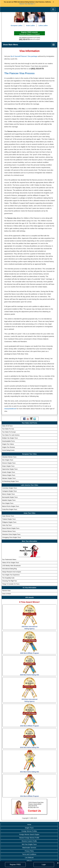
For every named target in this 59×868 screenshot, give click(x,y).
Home (29, 825)
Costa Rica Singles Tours (10, 509)
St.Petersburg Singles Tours (10, 481)
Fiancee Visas (6, 591)
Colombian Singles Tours (10, 488)
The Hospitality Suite (8, 578)
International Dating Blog (9, 569)
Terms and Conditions (29, 854)
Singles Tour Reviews (9, 447)
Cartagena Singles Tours (9, 491)
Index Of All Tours (7, 426)
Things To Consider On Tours (11, 584)
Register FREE (15, 865)
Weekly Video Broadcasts (11, 566)
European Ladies (17, 26)
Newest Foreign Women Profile (29, 838)
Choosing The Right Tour (10, 581)
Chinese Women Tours (9, 531)
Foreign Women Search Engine (29, 835)
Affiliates (29, 861)
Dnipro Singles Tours (8, 466)
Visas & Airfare (7, 594)
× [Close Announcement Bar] (53, 2)
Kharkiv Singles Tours (9, 472)
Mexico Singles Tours (8, 494)
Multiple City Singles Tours (10, 438)
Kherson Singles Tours (9, 463)
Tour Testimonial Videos (9, 560)
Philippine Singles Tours (9, 522)
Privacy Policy (29, 851)
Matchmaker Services (29, 848)
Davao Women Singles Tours (11, 528)
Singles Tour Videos (8, 444)
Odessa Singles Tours (9, 475)
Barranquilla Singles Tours (10, 497)
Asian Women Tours (8, 516)
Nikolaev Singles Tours (9, 478)
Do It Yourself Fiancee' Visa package (24, 56)
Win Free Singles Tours (29, 844)
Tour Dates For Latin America (11, 435)
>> (27, 4)
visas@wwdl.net (10, 409)
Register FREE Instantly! (29, 33)
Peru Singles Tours (8, 503)
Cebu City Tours (7, 525)
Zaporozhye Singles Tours (10, 469)
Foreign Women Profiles (29, 831)
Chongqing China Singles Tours (12, 537)
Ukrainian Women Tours (9, 457)
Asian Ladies (30, 26)
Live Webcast (29, 858)
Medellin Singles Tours (9, 500)
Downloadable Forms (8, 441)
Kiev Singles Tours (8, 460)
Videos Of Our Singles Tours (11, 563)
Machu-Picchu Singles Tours (11, 506)
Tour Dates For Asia (8, 429)
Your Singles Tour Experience (11, 575)
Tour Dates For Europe (9, 432)
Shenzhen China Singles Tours (11, 534)
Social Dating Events (8, 450)
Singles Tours (29, 828)
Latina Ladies (43, 26)
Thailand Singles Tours (9, 519)
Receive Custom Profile (29, 841)
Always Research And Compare (12, 572)
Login (44, 865)
